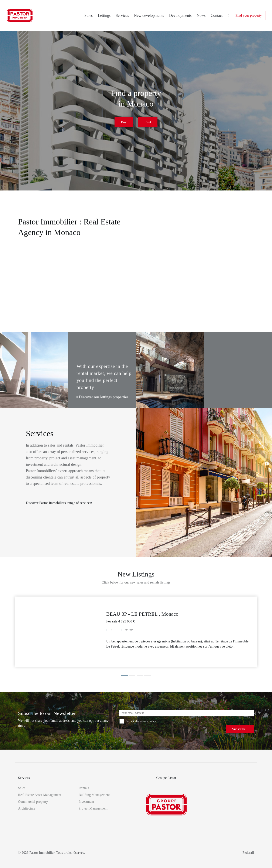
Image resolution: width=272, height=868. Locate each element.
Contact (217, 16)
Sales (89, 16)
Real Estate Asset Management (40, 795)
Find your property (249, 15)
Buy (124, 123)
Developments (180, 16)
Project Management (93, 808)
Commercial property (33, 802)
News (201, 16)
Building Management (94, 795)
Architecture (27, 808)
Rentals (84, 788)
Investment (86, 802)
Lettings (104, 16)
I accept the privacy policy (138, 721)
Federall (248, 853)
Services (122, 16)
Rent (148, 123)
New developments (149, 16)
